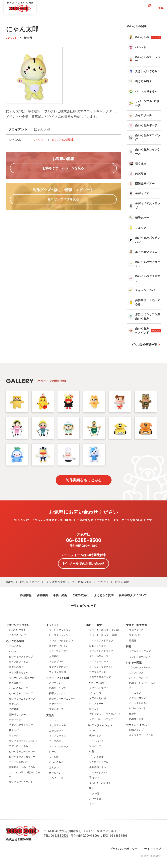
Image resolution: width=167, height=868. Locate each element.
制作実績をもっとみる (84, 480)
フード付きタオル (99, 772)
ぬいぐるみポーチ (19, 688)
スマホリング (56, 683)
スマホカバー (56, 704)
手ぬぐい (94, 778)
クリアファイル (57, 736)
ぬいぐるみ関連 (63, 140)
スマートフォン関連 (58, 678)
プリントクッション (60, 630)
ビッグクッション (59, 646)
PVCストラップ (57, 688)
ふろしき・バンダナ (100, 783)
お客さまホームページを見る (63, 168)
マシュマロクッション (61, 641)
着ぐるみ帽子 (16, 667)
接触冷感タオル (98, 767)
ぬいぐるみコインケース (22, 699)
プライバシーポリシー (124, 849)
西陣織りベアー (17, 715)
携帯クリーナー (57, 693)
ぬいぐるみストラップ (21, 657)
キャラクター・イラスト (142, 735)
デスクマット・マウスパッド (105, 714)
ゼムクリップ (56, 778)
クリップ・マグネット (101, 667)
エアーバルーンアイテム (102, 719)
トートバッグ (96, 741)
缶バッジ (94, 709)
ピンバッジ (95, 693)
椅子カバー (15, 730)
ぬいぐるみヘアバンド (21, 782)
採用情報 (26, 595)
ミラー (93, 804)
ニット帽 (94, 794)
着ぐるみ (14, 704)
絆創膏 (133, 641)
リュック (14, 736)
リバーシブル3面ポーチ (22, 678)
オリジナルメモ (57, 725)
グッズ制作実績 (56, 582)
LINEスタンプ (136, 730)
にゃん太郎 (122, 582)
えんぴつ (54, 767)
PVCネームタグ (97, 683)
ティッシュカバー (19, 762)
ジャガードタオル (99, 762)
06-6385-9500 (84, 540)
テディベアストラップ (21, 725)
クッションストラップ (101, 651)
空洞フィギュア (98, 646)
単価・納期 (60, 595)
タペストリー (96, 704)
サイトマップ (153, 849)
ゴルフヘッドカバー (140, 667)
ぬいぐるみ (15, 646)
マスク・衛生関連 (136, 625)
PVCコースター (137, 719)
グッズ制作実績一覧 (144, 345)
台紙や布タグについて (133, 595)
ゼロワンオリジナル (18, 625)
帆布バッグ (95, 736)
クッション (53, 625)
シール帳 (54, 757)
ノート (53, 720)
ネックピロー (56, 661)
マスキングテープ (59, 746)
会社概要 (42, 595)
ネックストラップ (99, 688)
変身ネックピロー (59, 667)
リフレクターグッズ (140, 651)
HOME (10, 582)
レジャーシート (137, 708)
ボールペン (55, 773)
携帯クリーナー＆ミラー (62, 699)
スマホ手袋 (95, 799)
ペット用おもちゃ (19, 672)
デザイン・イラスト (138, 725)
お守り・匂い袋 (98, 698)
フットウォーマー (59, 651)
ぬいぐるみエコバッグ (21, 693)
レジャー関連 (134, 663)
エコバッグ (95, 730)
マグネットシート (99, 661)
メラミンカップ (137, 698)
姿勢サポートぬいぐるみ (22, 767)
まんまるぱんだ (17, 635)
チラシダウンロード (84, 606)
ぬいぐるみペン (57, 762)
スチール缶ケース (99, 656)
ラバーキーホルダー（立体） (105, 630)
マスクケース (136, 630)
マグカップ (135, 693)
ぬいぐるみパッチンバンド (23, 741)
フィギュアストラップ (101, 641)
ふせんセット (56, 731)
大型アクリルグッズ (100, 677)
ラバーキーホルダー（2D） (104, 635)
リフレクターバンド (140, 657)
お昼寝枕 (54, 656)
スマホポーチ (56, 709)
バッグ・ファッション (99, 725)
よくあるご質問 (104, 595)
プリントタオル (98, 757)
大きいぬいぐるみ (19, 662)
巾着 (92, 751)
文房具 (50, 715)
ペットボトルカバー (140, 703)
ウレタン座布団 (57, 672)
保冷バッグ (95, 746)
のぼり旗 (14, 709)
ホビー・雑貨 (94, 625)
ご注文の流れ (80, 595)
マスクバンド (136, 635)
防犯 (129, 646)
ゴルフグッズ (136, 673)
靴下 (92, 788)
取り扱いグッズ (30, 582)
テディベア (15, 720)
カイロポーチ (16, 683)
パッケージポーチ (139, 678)
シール (53, 752)
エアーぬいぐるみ (19, 746)
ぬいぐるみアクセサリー (22, 757)
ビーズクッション (59, 635)
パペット (12, 38)
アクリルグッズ (98, 672)
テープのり (55, 741)
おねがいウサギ (17, 630)
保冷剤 (133, 714)
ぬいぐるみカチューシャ (22, 751)
